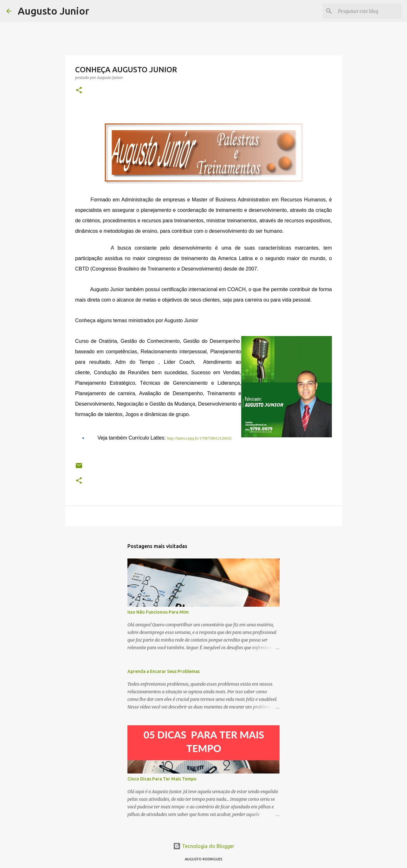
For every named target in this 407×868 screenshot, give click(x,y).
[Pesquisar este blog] (369, 11)
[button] (79, 91)
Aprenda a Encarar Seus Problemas (164, 671)
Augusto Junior (54, 11)
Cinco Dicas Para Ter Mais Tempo (162, 779)
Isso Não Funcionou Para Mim (158, 612)
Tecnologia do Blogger (204, 846)
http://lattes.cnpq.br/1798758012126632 (199, 438)
